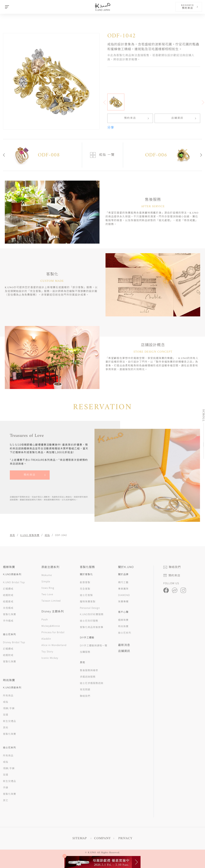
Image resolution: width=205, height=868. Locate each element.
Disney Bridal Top (14, 642)
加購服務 (85, 652)
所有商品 (8, 695)
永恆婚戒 (8, 608)
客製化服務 (87, 567)
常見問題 (85, 689)
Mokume (47, 575)
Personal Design (90, 608)
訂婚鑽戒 (8, 588)
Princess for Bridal (53, 632)
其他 (6, 727)
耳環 (6, 714)
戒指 (47, 535)
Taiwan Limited (51, 600)
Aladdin (46, 638)
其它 (6, 800)
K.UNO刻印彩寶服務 (92, 614)
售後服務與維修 (89, 670)
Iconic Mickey (50, 658)
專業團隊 (123, 588)
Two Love (47, 594)
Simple (46, 581)
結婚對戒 (8, 595)
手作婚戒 (8, 620)
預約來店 (130, 118)
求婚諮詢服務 (88, 676)
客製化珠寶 (10, 614)
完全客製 (85, 588)
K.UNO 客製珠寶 (30, 535)
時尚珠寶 (123, 626)
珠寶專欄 (123, 601)
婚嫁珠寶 (123, 620)
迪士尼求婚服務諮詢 (92, 683)
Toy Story (47, 651)
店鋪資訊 (177, 118)
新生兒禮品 (10, 721)
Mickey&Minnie (51, 626)
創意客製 (85, 582)
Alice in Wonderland (54, 645)
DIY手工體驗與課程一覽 (94, 645)
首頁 (12, 535)
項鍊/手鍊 (9, 708)
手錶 (6, 787)
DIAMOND (124, 595)
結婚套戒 (8, 601)
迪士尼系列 (125, 632)
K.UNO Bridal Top (14, 582)
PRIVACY (125, 838)
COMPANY (102, 838)
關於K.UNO (126, 567)
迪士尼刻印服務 (89, 620)
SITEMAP (80, 838)
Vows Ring (48, 588)
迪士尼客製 (86, 595)
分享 (111, 128)
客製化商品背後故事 (92, 627)
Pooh (45, 619)
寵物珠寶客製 (88, 601)
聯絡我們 (85, 696)
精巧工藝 (123, 582)
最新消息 (124, 645)
